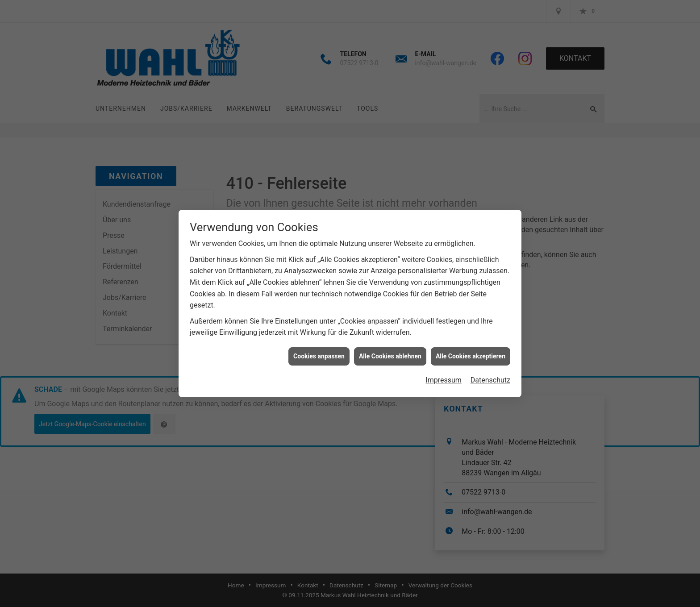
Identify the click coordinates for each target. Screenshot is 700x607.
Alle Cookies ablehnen (390, 350)
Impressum (444, 375)
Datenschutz (490, 375)
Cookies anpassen (319, 350)
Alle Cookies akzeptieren (471, 350)
